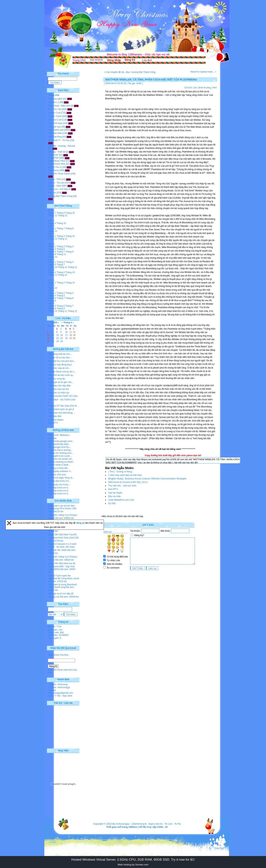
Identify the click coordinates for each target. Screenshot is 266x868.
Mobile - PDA (55, 179)
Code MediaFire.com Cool (121, 500)
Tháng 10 (70, 213)
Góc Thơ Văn (55, 109)
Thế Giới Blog (55, 137)
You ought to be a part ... (60, 456)
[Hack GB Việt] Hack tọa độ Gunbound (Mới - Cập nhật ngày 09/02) (62, 566)
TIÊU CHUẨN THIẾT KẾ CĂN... (64, 396)
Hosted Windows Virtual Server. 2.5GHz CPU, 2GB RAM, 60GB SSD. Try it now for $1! (133, 860)
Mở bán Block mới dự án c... (62, 372)
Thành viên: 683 (56, 633)
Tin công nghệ (55, 99)
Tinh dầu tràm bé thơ (58, 389)
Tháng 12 (63, 216)
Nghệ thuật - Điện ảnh (59, 106)
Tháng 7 (52, 213)
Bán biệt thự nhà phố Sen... (62, 361)
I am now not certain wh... (61, 459)
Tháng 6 (52, 252)
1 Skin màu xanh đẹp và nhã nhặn (125, 475)
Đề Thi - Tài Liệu (56, 183)
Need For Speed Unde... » (203, 72)
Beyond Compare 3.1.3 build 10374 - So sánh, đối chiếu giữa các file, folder (62, 547)
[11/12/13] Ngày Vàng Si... (61, 478)
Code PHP (53, 158)
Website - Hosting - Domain (62, 146)
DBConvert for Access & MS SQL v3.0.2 (128, 482)
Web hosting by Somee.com (133, 865)
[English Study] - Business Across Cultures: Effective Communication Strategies (147, 479)
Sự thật (112, 503)
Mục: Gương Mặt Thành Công (141, 72)
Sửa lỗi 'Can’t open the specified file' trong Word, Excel (64, 577)
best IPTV (113, 489)
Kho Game (53, 170)
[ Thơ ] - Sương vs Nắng (120, 472)
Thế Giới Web (55, 133)
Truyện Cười (54, 113)
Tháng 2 (61, 236)
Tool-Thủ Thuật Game (59, 174)
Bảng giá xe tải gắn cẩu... (61, 382)
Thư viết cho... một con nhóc (122, 486)
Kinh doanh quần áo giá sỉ (61, 409)
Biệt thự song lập (57, 379)
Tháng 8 (61, 213)
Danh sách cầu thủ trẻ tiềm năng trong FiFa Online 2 (62, 507)
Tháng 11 (53, 216)
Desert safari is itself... (59, 465)
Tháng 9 (52, 254)
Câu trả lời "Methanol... (59, 435)
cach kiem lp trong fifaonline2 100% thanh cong (63, 586)
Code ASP (53, 155)
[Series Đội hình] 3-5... (59, 481)
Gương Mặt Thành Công (60, 196)
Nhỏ (215, 88)
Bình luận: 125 (55, 630)
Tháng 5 (61, 249)
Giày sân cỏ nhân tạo (59, 393)
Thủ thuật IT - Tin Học (59, 140)
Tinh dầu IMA (55, 416)
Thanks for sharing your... (61, 453)
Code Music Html (57, 161)
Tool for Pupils (115, 493)
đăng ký (81, 523)
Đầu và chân (115, 496)
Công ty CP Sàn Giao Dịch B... (63, 406)
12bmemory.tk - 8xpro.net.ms (147, 824)
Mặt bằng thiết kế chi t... (60, 354)
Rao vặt (52, 193)
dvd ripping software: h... (60, 471)
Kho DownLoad (56, 130)
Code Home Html (57, 164)
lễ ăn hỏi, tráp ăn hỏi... (59, 368)
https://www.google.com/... (61, 441)
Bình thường (204, 88)
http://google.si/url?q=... (60, 447)
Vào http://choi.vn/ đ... (59, 488)
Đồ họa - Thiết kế (57, 152)
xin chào (52, 438)
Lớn (195, 88)
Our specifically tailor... (59, 444)
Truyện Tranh (55, 116)
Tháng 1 (52, 228)
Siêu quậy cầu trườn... (59, 485)
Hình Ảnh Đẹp (55, 123)
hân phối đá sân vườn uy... (61, 375)
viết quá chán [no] (57, 475)
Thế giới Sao (54, 127)
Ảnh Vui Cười (55, 120)
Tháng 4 (52, 223)
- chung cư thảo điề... (59, 468)
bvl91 (139, 83)
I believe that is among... (60, 450)
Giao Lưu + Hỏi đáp (58, 189)
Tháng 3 (69, 247)
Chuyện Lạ (54, 102)
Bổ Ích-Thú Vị (55, 167)
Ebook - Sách (55, 186)
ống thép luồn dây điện (59, 386)
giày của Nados (56, 420)
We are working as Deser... (62, 462)
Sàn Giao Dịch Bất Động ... (62, 413)
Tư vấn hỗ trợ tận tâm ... (60, 358)
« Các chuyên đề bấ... (115, 72)
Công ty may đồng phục (60, 365)
